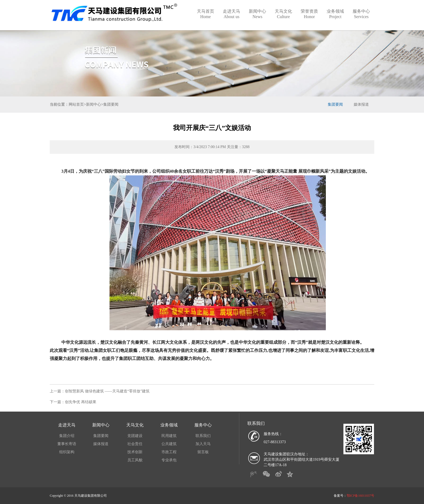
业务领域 (335, 14)
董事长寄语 (67, 444)
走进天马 (231, 14)
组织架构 (67, 452)
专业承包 (169, 460)
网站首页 (76, 104)
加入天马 (203, 444)
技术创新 (135, 452)
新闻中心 (257, 14)
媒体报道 (361, 104)
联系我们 (203, 436)
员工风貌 (135, 460)
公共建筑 (169, 444)
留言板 (203, 452)
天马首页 (206, 14)
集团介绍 (67, 436)
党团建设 (135, 436)
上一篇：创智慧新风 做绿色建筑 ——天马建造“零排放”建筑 (100, 391)
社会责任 (135, 444)
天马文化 (283, 14)
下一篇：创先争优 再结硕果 (73, 402)
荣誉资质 (309, 14)
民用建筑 (169, 436)
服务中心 (361, 14)
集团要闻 (111, 104)
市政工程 (169, 452)
